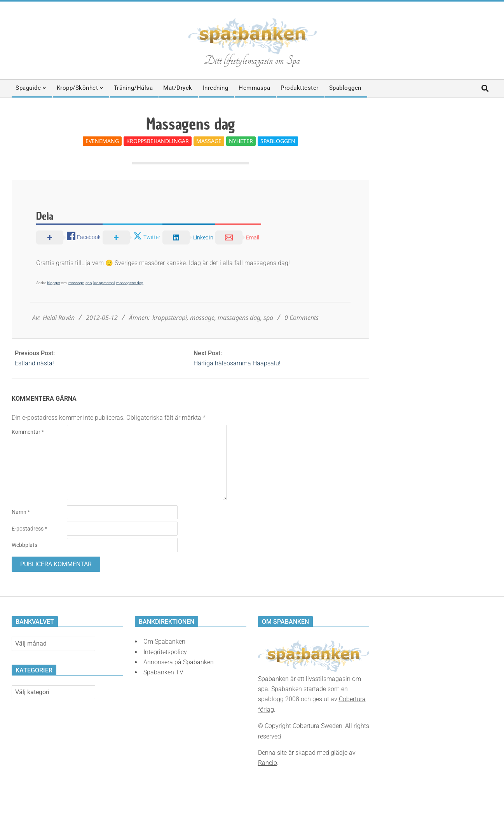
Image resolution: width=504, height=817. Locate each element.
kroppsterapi (104, 283)
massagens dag (130, 283)
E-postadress (29, 529)
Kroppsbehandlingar (158, 141)
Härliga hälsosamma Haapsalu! (237, 363)
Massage (209, 141)
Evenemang (102, 141)
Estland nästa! (34, 363)
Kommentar (28, 432)
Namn (21, 512)
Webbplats (24, 545)
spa (89, 283)
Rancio (268, 763)
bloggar (54, 283)
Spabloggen (278, 141)
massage (76, 283)
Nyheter (241, 141)
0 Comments (302, 318)
